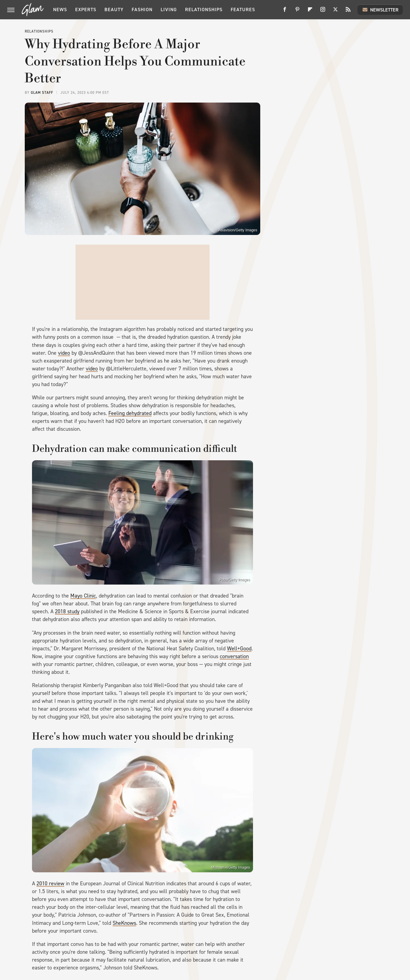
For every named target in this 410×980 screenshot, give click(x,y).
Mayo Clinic (83, 596)
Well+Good (239, 649)
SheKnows (124, 923)
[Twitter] (335, 12)
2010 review (50, 883)
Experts (86, 10)
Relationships (204, 10)
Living (169, 10)
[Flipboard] (310, 12)
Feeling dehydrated (130, 413)
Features (243, 10)
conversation (234, 656)
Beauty (114, 10)
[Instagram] (323, 12)
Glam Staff (42, 93)
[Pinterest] (297, 12)
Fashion (142, 10)
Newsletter (380, 10)
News (60, 10)
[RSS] (348, 12)
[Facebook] (285, 12)
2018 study (67, 611)
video (64, 353)
